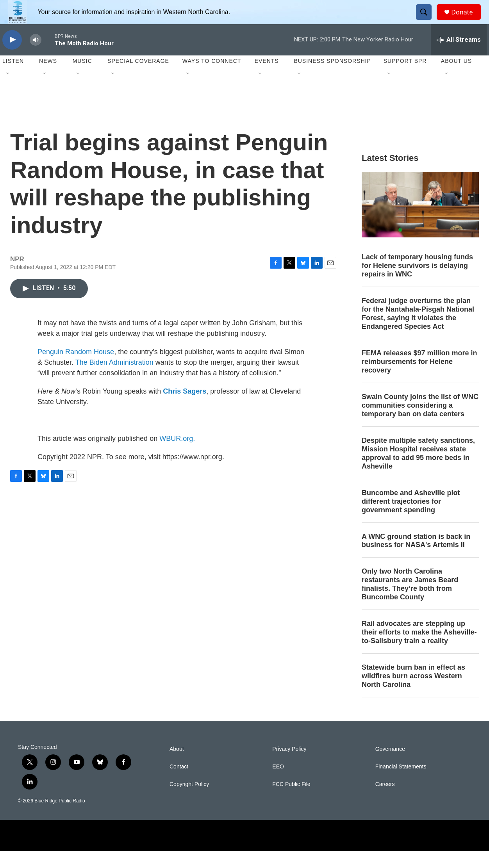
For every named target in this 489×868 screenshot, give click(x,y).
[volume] (36, 57)
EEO (278, 783)
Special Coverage (138, 78)
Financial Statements (401, 783)
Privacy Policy (289, 766)
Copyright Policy (189, 801)
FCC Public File (291, 801)
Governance (390, 766)
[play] (12, 57)
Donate (467, 20)
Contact (179, 783)
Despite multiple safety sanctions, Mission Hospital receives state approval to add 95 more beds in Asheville (418, 470)
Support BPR (405, 78)
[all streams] (459, 57)
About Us (456, 78)
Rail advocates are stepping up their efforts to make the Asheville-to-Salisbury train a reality (419, 649)
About (177, 766)
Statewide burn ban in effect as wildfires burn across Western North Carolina (413, 693)
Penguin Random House (76, 369)
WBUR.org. (177, 455)
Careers (385, 801)
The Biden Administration (114, 379)
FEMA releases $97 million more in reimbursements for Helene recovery (419, 378)
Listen (13, 78)
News (48, 78)
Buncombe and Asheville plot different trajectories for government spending (411, 518)
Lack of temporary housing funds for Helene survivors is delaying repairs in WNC (417, 283)
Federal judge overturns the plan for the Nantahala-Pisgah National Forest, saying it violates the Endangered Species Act (418, 331)
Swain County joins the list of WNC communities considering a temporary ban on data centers (420, 422)
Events (267, 78)
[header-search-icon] (427, 21)
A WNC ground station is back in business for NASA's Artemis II (416, 558)
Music (82, 78)
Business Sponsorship (332, 78)
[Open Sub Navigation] (8, 91)
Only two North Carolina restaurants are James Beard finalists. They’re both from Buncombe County (410, 601)
